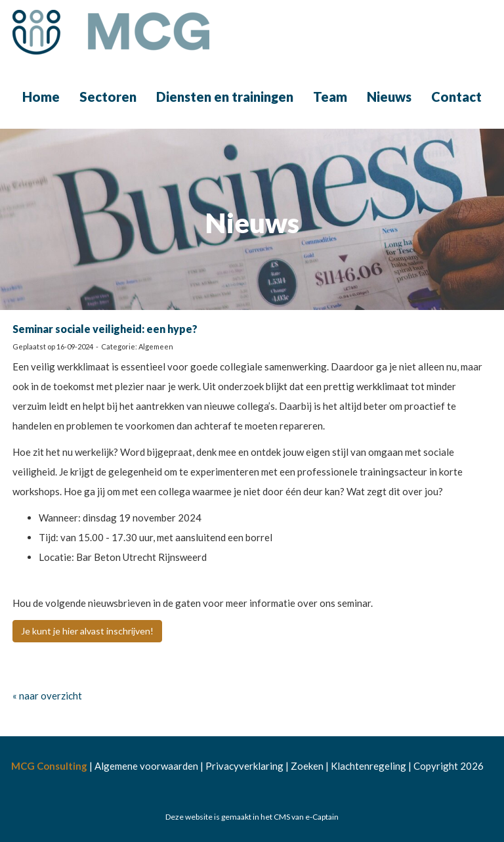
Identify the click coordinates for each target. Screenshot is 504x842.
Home (41, 97)
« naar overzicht (47, 696)
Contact (456, 97)
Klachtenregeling (368, 766)
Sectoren (108, 97)
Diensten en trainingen (225, 97)
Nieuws (389, 97)
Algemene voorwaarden (146, 766)
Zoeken (307, 766)
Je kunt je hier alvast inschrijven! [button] (87, 631)
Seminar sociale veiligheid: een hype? (105, 329)
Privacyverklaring (244, 766)
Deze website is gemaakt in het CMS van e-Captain (252, 817)
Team (330, 97)
